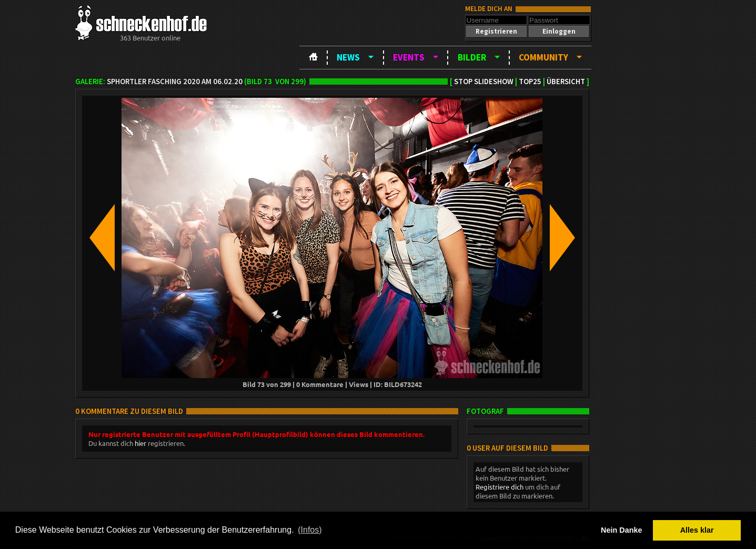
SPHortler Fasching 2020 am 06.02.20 (175, 82)
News (348, 57)
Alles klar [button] (697, 530)
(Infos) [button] (310, 530)
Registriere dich (500, 487)
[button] (496, 31)
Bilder (472, 57)
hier (140, 443)
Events (409, 57)
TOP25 (530, 82)
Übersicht (566, 82)
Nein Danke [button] (621, 530)
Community (543, 57)
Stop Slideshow (484, 82)
